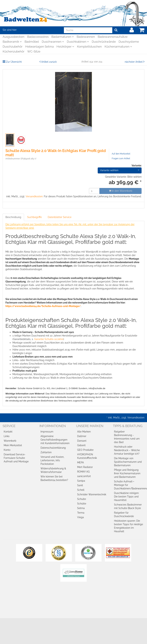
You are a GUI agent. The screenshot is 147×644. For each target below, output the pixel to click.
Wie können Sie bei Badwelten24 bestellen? (54, 478)
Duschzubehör (13, 47)
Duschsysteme (129, 42)
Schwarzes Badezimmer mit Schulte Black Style (128, 506)
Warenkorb (10, 441)
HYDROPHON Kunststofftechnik (87, 456)
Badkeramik (12, 42)
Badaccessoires (38, 37)
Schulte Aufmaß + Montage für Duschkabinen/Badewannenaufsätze (129, 485)
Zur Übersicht (14, 62)
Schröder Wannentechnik (92, 494)
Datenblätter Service (60, 217)
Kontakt (8, 432)
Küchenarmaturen (118, 47)
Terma (81, 513)
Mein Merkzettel (13, 445)
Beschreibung (13, 217)
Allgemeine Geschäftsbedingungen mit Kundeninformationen (55, 440)
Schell (81, 490)
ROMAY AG (83, 472)
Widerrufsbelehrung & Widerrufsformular (53, 470)
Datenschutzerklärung (53, 448)
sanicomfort (84, 476)
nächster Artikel (134, 62)
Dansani (82, 441)
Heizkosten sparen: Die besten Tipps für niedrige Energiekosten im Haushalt (128, 526)
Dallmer (82, 436)
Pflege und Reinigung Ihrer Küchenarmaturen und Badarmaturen (127, 473)
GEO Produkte (85, 450)
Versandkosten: (34, 196)
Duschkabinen (78, 42)
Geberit (81, 445)
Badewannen (86, 37)
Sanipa (81, 481)
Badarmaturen (63, 37)
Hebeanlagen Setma (39, 47)
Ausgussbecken (14, 37)
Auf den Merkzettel (121, 154)
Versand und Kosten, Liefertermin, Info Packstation (52, 460)
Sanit (80, 485)
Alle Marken (84, 432)
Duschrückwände (104, 42)
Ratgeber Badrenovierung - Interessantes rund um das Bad (127, 437)
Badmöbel (32, 42)
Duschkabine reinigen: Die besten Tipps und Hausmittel (127, 497)
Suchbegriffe (34, 217)
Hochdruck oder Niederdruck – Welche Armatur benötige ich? (127, 450)
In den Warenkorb (121, 191)
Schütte (82, 504)
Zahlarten (46, 452)
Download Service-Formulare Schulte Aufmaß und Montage (16, 458)
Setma (81, 508)
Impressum (47, 432)
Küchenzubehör (14, 51)
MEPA (81, 463)
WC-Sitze (34, 51)
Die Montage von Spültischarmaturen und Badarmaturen (128, 462)
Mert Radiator (85, 467)
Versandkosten (136, 418)
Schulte (82, 499)
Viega (81, 517)
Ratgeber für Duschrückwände (124, 514)
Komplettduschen (89, 47)
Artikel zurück (49, 62)
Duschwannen (53, 42)
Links (7, 436)
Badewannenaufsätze (113, 37)
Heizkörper (65, 47)
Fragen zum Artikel (121, 158)
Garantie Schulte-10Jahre (49, 339)
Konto (7, 450)
